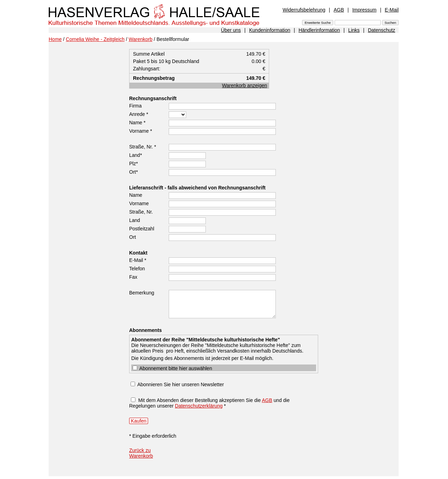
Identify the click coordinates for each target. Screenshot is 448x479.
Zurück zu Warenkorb (141, 453)
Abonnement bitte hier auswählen (172, 368)
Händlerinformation (319, 30)
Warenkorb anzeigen (244, 85)
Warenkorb (141, 39)
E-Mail (392, 10)
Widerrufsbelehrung (304, 10)
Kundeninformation (270, 30)
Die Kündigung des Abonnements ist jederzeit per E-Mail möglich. (224, 352)
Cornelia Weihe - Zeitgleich (95, 39)
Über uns (231, 30)
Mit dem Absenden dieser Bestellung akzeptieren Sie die (200, 400)
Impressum (364, 10)
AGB (339, 10)
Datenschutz (381, 30)
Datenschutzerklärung (199, 406)
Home (55, 39)
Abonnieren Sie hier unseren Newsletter (180, 384)
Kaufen (139, 421)
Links (354, 30)
